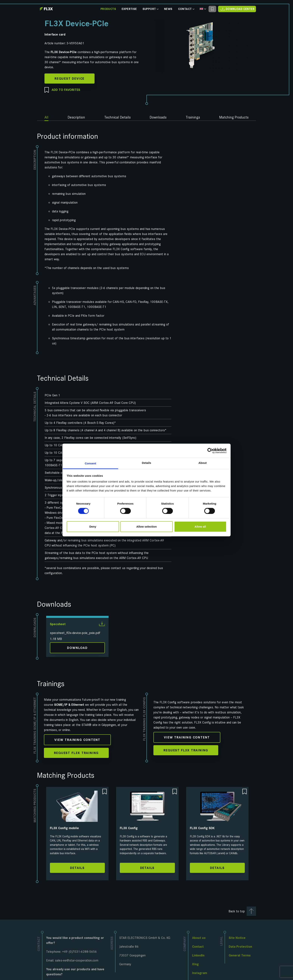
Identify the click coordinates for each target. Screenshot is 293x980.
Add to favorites (62, 90)
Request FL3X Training (76, 753)
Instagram (200, 973)
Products (108, 9)
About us (199, 938)
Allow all (200, 527)
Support (151, 9)
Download (77, 648)
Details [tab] (146, 463)
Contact (186, 9)
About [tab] (203, 463)
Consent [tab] (91, 463)
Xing (195, 964)
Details (77, 868)
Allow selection (146, 527)
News (168, 9)
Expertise (129, 9)
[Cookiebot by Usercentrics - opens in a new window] (210, 451)
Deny (93, 527)
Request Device (70, 79)
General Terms (240, 955)
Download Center (237, 9)
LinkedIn (198, 955)
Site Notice (237, 938)
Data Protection (240, 947)
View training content (77, 740)
